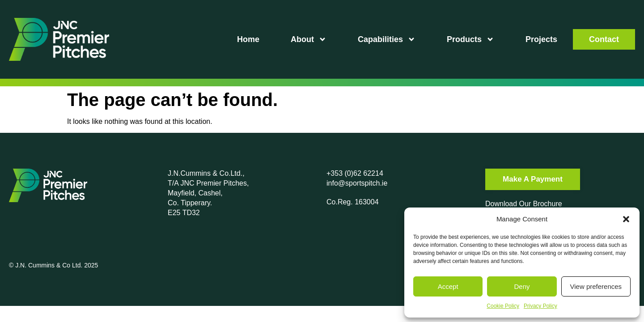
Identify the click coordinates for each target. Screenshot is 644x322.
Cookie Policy (503, 306)
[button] (626, 219)
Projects (541, 39)
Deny (522, 286)
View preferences (596, 286)
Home (248, 39)
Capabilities (387, 39)
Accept (448, 286)
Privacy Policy (540, 306)
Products (470, 39)
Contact (604, 39)
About (309, 39)
